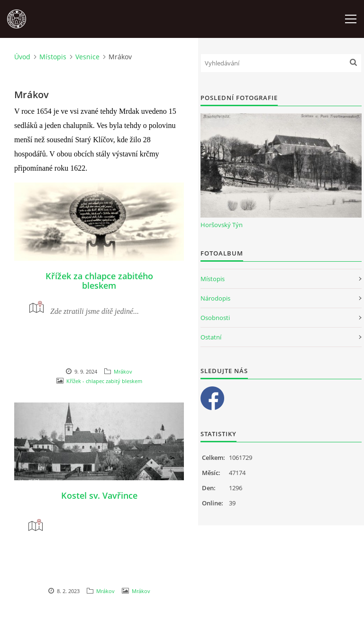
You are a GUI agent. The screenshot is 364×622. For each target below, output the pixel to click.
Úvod (22, 57)
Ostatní (211, 337)
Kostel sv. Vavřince (99, 495)
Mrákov (123, 371)
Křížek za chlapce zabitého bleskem (99, 281)
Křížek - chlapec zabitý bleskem (104, 381)
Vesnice (87, 57)
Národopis (215, 298)
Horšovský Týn (222, 225)
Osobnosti (215, 318)
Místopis (53, 57)
